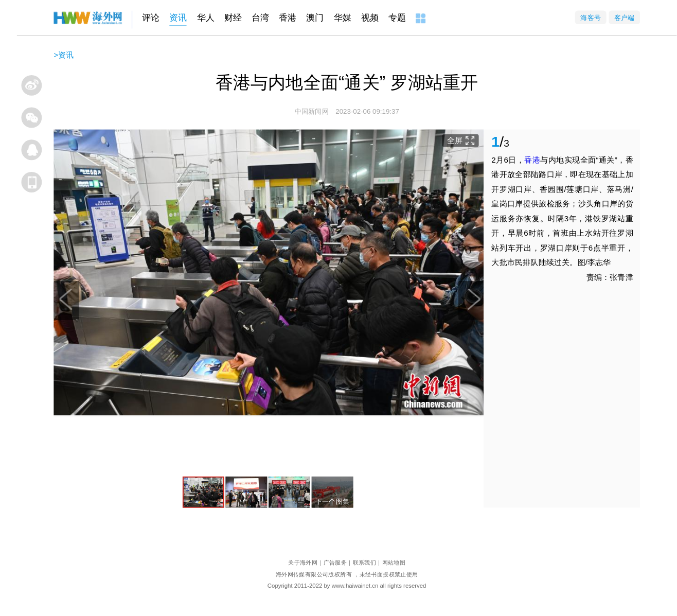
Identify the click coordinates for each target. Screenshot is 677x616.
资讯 (178, 18)
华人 (206, 18)
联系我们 (365, 562)
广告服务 (335, 562)
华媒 (343, 18)
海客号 (591, 17)
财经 (233, 18)
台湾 (260, 18)
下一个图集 (333, 501)
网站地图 (394, 562)
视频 (370, 18)
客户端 (625, 17)
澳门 (315, 18)
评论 (151, 18)
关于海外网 (303, 562)
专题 (397, 18)
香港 (288, 18)
